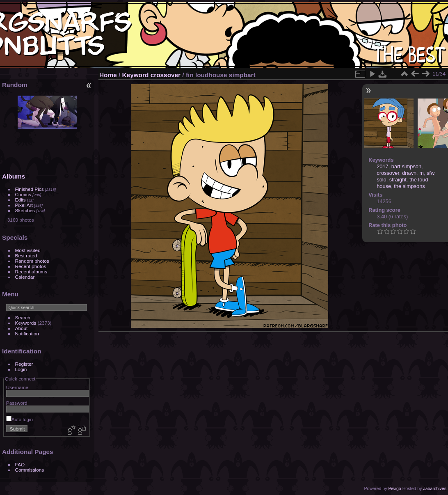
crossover (166, 75)
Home (108, 75)
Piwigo (394, 488)
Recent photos (31, 266)
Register (24, 364)
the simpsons (409, 186)
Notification (27, 333)
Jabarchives (435, 488)
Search (23, 317)
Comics (23, 194)
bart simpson (406, 166)
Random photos (32, 261)
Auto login (19, 419)
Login (21, 369)
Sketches (25, 210)
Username (17, 387)
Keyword (136, 75)
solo (381, 180)
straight (398, 180)
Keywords (26, 323)
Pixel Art (24, 205)
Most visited (28, 250)
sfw (431, 173)
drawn (409, 173)
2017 (382, 166)
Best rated (26, 256)
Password (17, 403)
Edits (21, 200)
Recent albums (31, 272)
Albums (14, 176)
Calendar (25, 277)
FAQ (20, 464)
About (22, 328)
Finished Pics (30, 189)
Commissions (30, 470)
